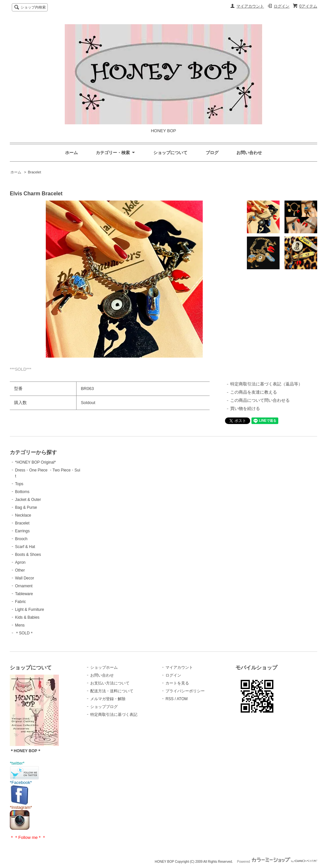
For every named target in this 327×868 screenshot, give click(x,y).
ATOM (182, 699)
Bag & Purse (26, 507)
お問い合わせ (249, 153)
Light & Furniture (30, 610)
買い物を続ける (245, 408)
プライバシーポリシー (185, 691)
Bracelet (34, 172)
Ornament (24, 586)
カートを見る (177, 683)
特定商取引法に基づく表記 (114, 715)
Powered (277, 862)
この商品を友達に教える (254, 392)
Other (20, 570)
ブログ (212, 153)
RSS (170, 699)
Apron (20, 562)
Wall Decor (25, 578)
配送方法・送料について (112, 691)
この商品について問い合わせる (260, 400)
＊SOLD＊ (24, 633)
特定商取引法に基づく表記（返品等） (266, 384)
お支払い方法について (110, 683)
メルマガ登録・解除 (108, 699)
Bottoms (22, 492)
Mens (20, 625)
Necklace (23, 515)
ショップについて (170, 153)
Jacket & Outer (28, 500)
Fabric (20, 602)
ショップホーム (104, 667)
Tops (19, 484)
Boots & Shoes (28, 555)
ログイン (282, 6)
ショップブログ (104, 707)
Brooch (21, 539)
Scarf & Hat (25, 547)
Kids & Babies (27, 617)
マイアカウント (250, 6)
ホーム (71, 153)
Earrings (22, 531)
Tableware (24, 594)
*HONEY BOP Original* (35, 462)
